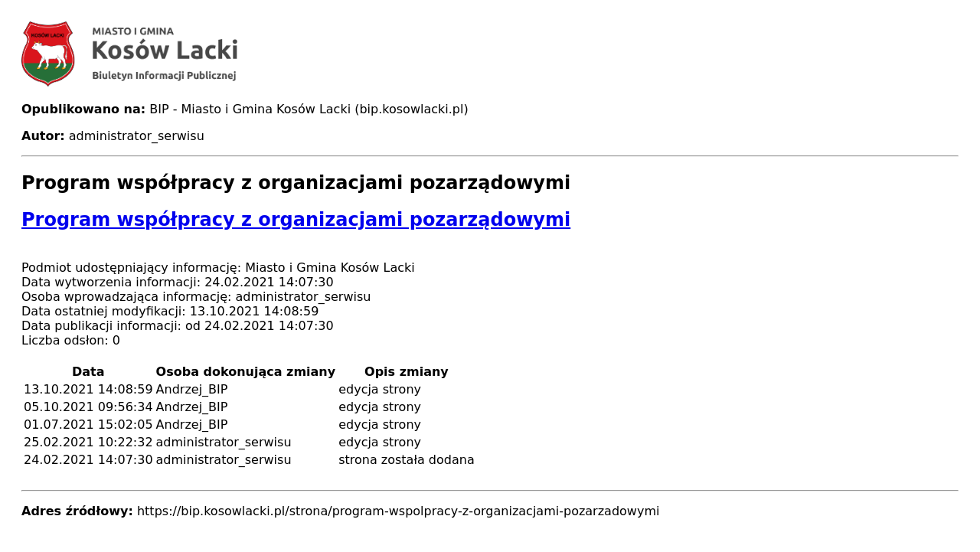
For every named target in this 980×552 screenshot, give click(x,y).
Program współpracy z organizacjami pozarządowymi (296, 220)
